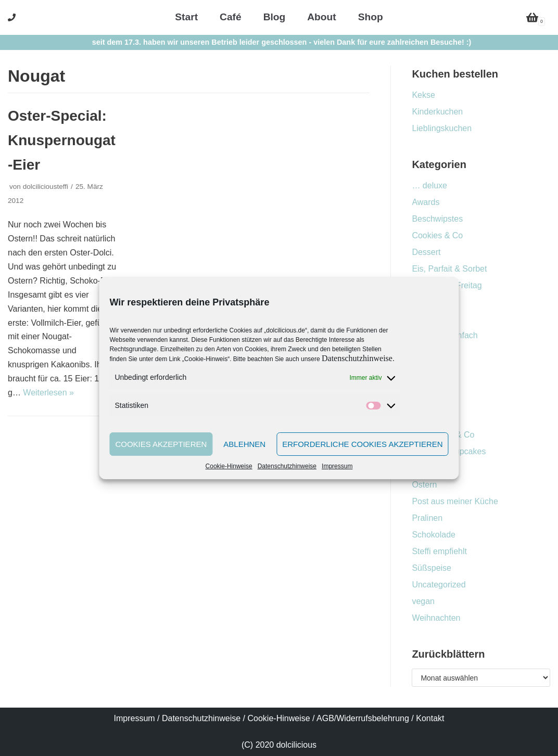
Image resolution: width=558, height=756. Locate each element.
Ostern (424, 485)
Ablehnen (244, 444)
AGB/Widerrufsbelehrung (363, 718)
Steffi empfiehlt (439, 551)
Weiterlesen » (48, 393)
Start (186, 17)
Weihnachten (436, 618)
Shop (371, 17)
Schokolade (434, 535)
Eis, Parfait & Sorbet (449, 269)
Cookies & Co (437, 235)
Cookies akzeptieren (161, 444)
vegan (423, 601)
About (321, 17)
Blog (275, 17)
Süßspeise (432, 568)
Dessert (426, 252)
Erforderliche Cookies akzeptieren (362, 444)
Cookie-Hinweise (229, 466)
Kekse (423, 95)
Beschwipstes (437, 219)
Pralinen (427, 518)
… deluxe (429, 185)
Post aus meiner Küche (455, 501)
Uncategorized (439, 585)
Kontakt (430, 718)
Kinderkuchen (437, 112)
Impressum (337, 466)
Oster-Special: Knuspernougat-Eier (62, 140)
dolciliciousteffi (46, 187)
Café (231, 17)
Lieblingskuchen (442, 128)
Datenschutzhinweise (357, 358)
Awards (426, 202)
